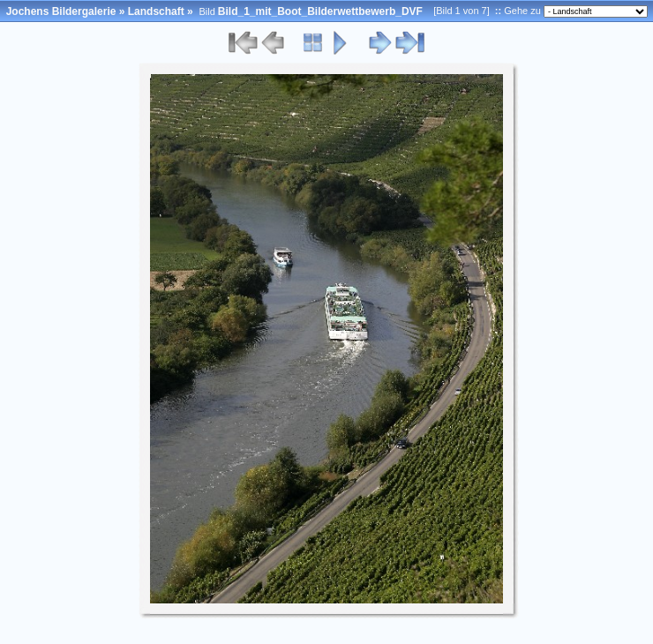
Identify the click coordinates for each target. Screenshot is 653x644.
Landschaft (156, 11)
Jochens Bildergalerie (61, 11)
